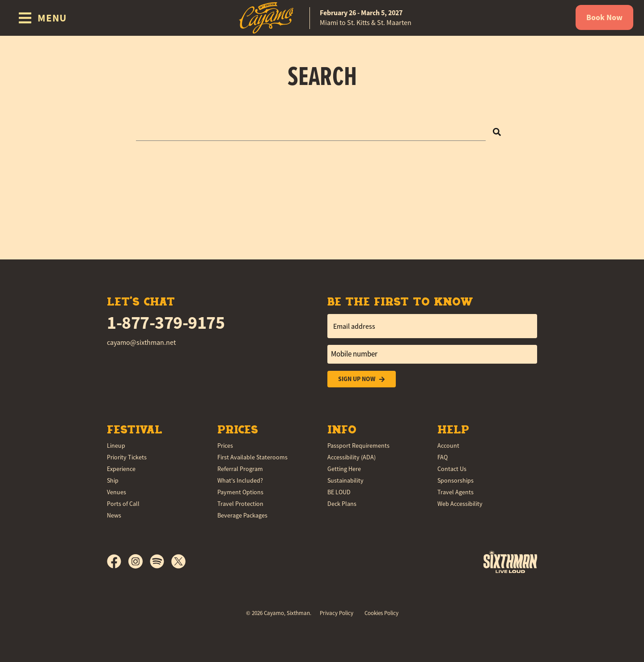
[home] (322, 18)
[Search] (497, 131)
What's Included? (240, 480)
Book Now (604, 17)
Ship (113, 480)
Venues (117, 492)
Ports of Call (123, 504)
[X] (178, 561)
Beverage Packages (242, 515)
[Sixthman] (510, 562)
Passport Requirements (358, 446)
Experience (121, 469)
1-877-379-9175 (166, 323)
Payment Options (240, 492)
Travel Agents (455, 492)
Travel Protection (240, 504)
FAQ (443, 457)
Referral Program (240, 469)
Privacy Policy (337, 613)
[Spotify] (161, 561)
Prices (225, 446)
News (114, 515)
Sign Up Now (362, 379)
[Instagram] (139, 561)
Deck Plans (342, 504)
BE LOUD (339, 492)
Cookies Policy (381, 613)
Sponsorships (455, 480)
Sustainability (345, 480)
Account (448, 446)
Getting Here (344, 469)
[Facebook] (118, 561)
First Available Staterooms (252, 457)
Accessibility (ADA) (352, 457)
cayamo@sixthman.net (141, 343)
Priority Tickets (127, 457)
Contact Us (452, 469)
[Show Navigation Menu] (42, 18)
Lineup (116, 446)
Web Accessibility (460, 504)
